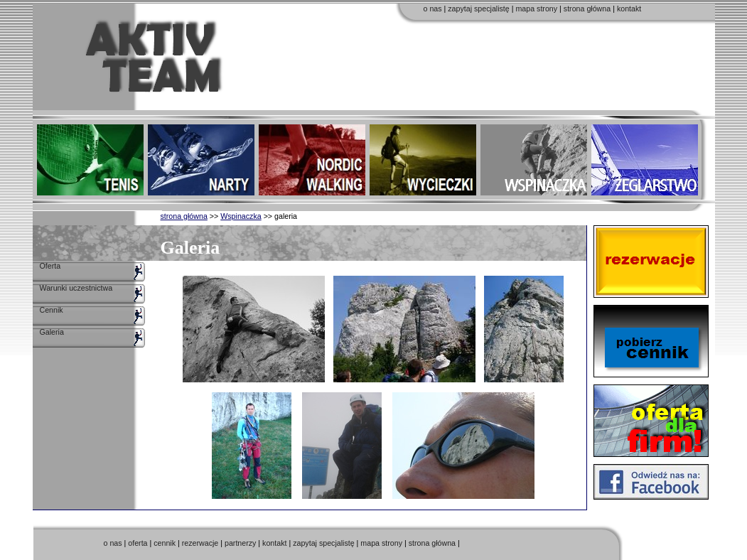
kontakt (629, 9)
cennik (165, 543)
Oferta (50, 266)
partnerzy (240, 543)
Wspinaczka (241, 216)
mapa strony (536, 9)
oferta (138, 543)
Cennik (52, 310)
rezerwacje (200, 543)
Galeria (52, 332)
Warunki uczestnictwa (76, 288)
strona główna (587, 9)
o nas (433, 9)
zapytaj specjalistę (478, 9)
